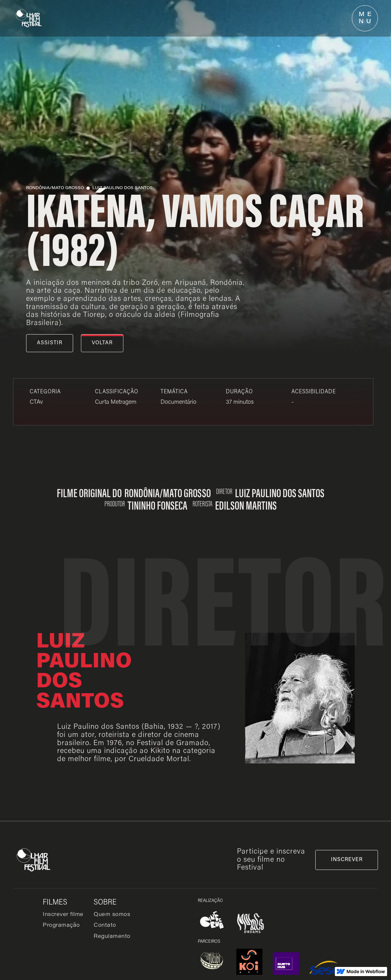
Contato (105, 925)
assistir (50, 343)
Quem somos (112, 915)
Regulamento (112, 937)
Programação (61, 925)
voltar (102, 343)
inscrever (347, 860)
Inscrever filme (63, 915)
